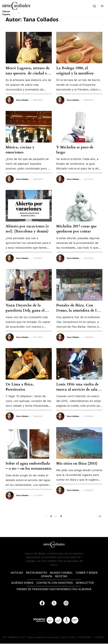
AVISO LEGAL (69, 638)
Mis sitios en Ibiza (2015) (77, 463)
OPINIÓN (47, 577)
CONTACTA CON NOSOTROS (55, 583)
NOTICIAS (17, 573)
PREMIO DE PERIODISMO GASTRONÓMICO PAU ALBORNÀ (54, 590)
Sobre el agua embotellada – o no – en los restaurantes (29, 466)
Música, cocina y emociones (20, 150)
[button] (102, 6)
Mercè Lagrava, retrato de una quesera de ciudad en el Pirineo (28, 73)
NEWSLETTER (85, 583)
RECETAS (61, 577)
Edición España (6, 13)
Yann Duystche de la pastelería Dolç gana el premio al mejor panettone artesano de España (28, 313)
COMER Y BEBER (87, 573)
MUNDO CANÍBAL (61, 573)
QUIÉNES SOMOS (22, 583)
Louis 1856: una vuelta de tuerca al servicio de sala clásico (77, 389)
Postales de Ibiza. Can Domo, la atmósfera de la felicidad (77, 310)
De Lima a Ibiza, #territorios (20, 387)
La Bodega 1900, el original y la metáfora (75, 71)
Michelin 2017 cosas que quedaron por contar (76, 229)
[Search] (94, 6)
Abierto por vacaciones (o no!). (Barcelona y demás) (27, 229)
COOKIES (99, 638)
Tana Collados (22, 100)
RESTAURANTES (36, 573)
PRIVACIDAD (85, 638)
